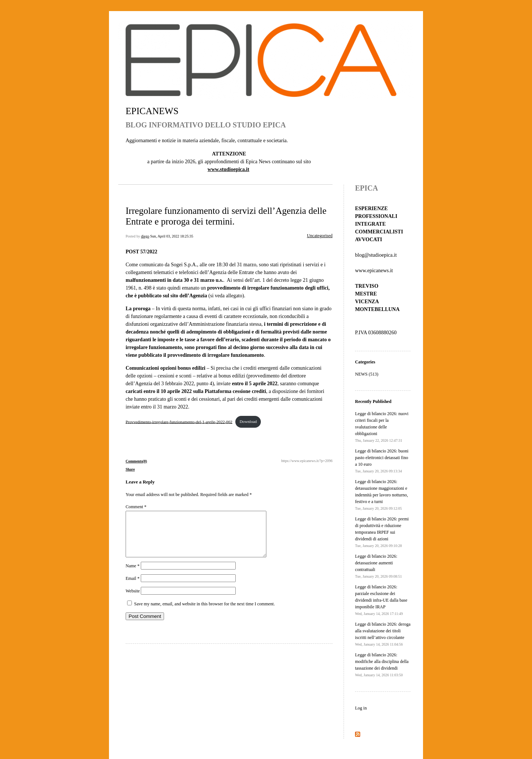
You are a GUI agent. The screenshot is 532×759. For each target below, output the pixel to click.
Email (133, 587)
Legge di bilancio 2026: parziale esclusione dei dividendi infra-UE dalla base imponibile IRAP (381, 600)
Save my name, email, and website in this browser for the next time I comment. (204, 613)
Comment (136, 507)
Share (130, 469)
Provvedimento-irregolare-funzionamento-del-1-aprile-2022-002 (179, 421)
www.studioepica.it (229, 169)
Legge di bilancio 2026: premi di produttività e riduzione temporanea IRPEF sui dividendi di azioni (382, 532)
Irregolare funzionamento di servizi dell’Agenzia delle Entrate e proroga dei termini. (226, 216)
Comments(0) (136, 461)
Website (133, 600)
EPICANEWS (152, 111)
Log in (361, 708)
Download (248, 421)
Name (133, 575)
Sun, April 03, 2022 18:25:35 (172, 236)
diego (145, 236)
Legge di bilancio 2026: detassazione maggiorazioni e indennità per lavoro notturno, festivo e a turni (381, 495)
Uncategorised (320, 236)
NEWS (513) (367, 374)
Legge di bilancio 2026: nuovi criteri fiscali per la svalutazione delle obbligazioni (382, 427)
